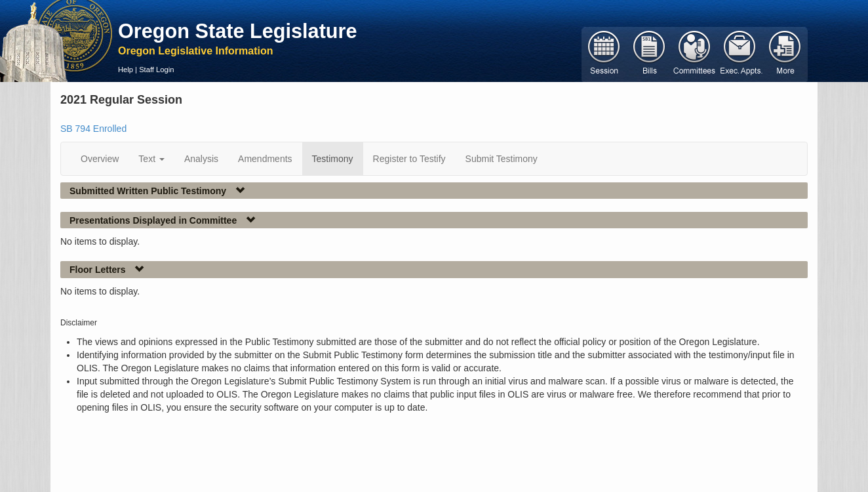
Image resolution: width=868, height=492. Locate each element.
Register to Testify (409, 159)
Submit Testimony (502, 159)
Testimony (333, 159)
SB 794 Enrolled (93, 129)
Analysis (201, 159)
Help (126, 70)
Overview (100, 159)
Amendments (265, 159)
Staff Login (156, 70)
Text (151, 159)
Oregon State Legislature (238, 31)
